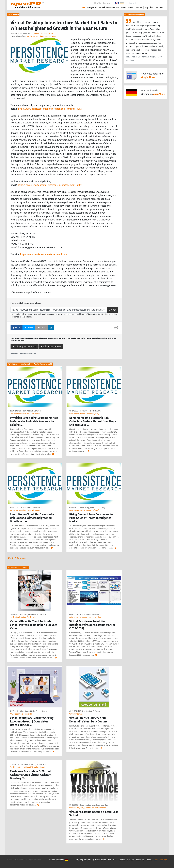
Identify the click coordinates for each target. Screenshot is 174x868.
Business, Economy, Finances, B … (34, 615)
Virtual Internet (76, 714)
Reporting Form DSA (144, 860)
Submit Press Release (109, 8)
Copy (113, 310)
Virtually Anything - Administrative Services (88, 808)
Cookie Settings (161, 860)
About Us (160, 8)
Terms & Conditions (109, 860)
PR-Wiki (97, 3)
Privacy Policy (94, 860)
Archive (139, 8)
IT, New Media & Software (42, 34)
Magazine (149, 8)
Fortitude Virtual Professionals (23, 617)
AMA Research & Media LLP (21, 714)
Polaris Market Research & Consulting (85, 617)
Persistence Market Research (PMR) (42, 36)
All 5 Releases (17, 558)
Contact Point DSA (127, 860)
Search (157, 3)
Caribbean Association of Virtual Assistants (28, 767)
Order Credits (127, 8)
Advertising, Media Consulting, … (93, 508)
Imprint (106, 3)
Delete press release (24, 347)
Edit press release (51, 347)
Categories (92, 8)
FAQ (77, 860)
